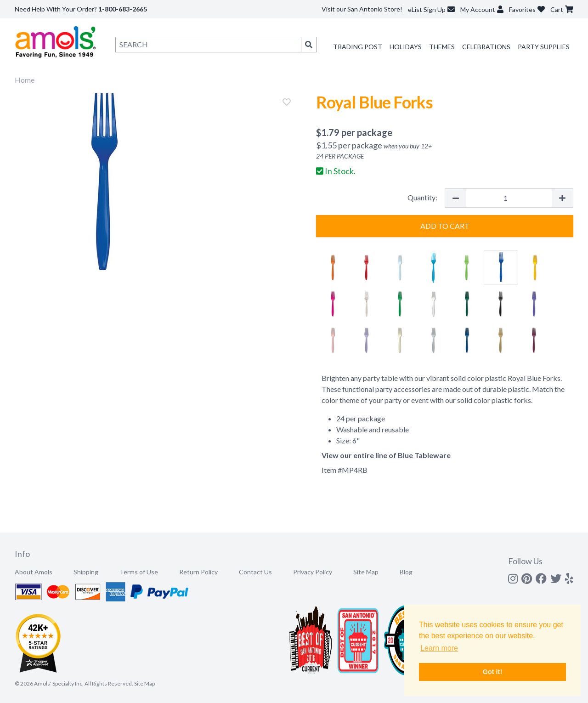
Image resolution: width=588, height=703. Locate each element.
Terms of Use (139, 572)
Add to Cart (445, 226)
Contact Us (255, 572)
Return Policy (198, 572)
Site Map (366, 572)
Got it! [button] (492, 672)
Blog (406, 572)
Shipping (86, 572)
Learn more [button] (439, 648)
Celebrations (486, 47)
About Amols (34, 572)
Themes (442, 47)
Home (25, 80)
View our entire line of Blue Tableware (386, 455)
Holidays (406, 47)
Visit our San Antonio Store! (362, 9)
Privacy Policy (313, 572)
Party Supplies (544, 47)
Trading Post (358, 47)
